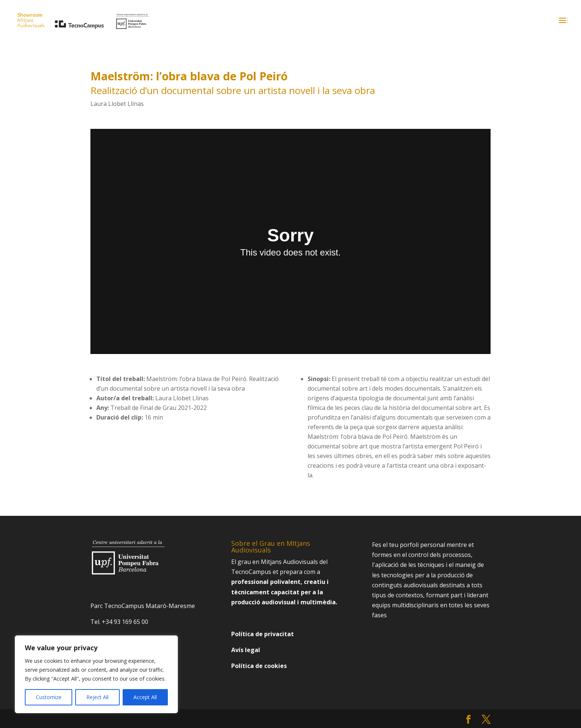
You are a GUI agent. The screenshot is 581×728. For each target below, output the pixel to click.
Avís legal (246, 650)
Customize (49, 697)
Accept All (145, 697)
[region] (96, 674)
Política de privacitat (263, 634)
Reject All (97, 697)
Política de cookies (259, 666)
